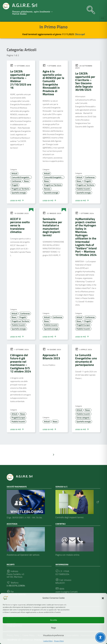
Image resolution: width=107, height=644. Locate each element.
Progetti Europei (83, 325)
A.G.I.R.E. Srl (24, 476)
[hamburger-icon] (102, 18)
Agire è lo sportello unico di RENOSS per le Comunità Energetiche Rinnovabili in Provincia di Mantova (53, 83)
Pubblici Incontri (83, 189)
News (26, 181)
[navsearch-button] (89, 8)
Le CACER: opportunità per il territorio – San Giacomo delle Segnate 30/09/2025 (85, 82)
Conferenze (16, 181)
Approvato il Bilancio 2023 (51, 357)
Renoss (47, 189)
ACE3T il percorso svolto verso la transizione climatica (20, 225)
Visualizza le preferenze (53, 635)
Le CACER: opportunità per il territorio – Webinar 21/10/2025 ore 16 (21, 79)
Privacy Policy (59, 641)
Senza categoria (83, 418)
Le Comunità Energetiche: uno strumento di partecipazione (86, 360)
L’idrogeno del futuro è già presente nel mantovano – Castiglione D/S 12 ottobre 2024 (21, 363)
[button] (103, 598)
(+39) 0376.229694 (16, 586)
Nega (53, 628)
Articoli (14, 173)
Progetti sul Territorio (20, 189)
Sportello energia (19, 193)
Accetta (54, 620)
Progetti (15, 185)
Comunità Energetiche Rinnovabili (22, 177)
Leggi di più (17, 200)
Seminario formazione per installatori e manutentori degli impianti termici (52, 227)
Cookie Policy (48, 641)
